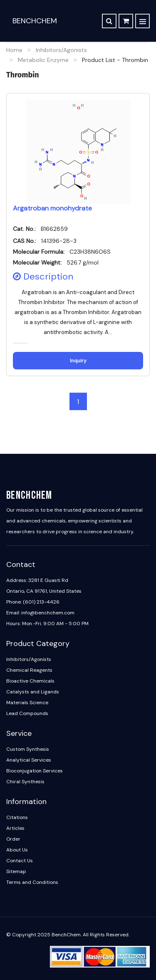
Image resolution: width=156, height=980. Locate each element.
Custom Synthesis (28, 749)
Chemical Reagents (29, 670)
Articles (15, 828)
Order (13, 839)
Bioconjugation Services (35, 771)
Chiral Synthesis (25, 782)
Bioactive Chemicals (30, 681)
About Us (17, 850)
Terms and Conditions (32, 882)
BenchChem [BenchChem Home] (35, 21)
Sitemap (16, 871)
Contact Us (20, 861)
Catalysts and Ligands (33, 692)
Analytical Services (29, 760)
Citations (17, 817)
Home (14, 50)
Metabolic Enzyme (43, 60)
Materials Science (27, 703)
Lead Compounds (27, 713)
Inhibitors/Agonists (61, 50)
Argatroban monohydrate (52, 208)
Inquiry (78, 361)
